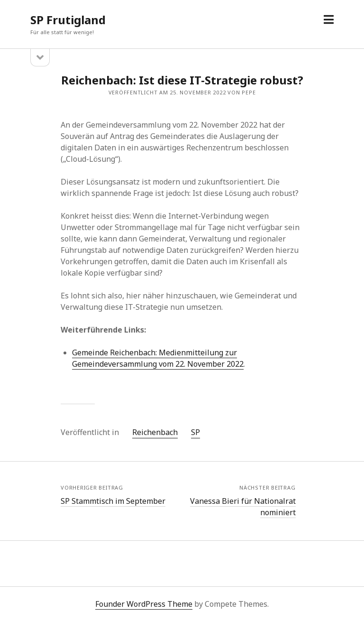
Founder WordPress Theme (144, 604)
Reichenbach (155, 432)
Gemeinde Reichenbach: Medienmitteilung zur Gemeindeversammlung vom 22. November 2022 (158, 358)
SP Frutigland (68, 20)
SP (196, 432)
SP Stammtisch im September (113, 501)
